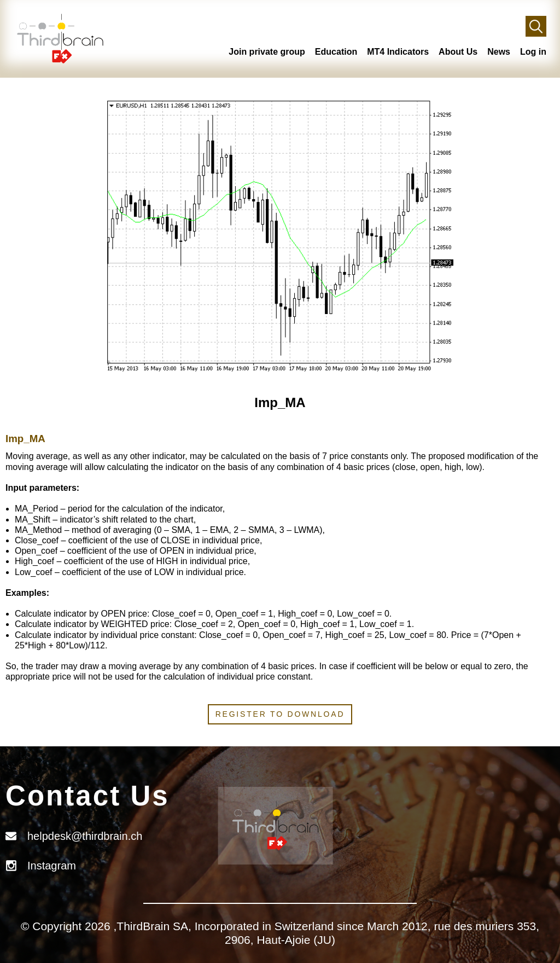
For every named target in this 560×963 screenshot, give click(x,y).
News (499, 52)
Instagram (52, 866)
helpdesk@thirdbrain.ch (85, 836)
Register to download (280, 714)
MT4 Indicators (398, 52)
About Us (458, 52)
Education (336, 52)
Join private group (267, 52)
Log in (533, 52)
